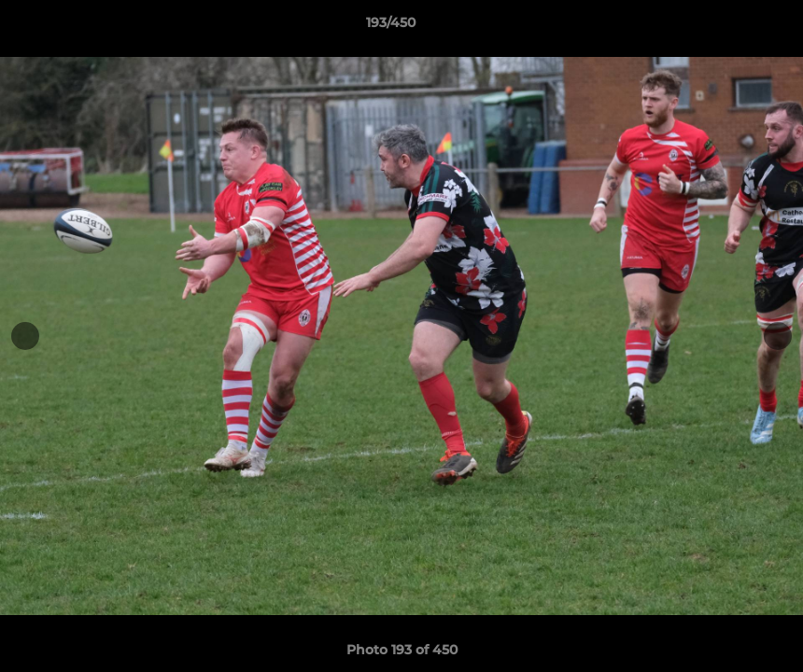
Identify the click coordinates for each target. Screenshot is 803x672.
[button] (725, 27)
